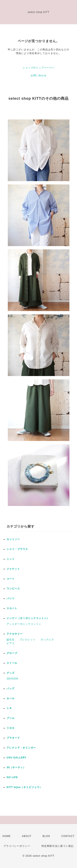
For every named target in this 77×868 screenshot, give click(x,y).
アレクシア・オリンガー (21, 748)
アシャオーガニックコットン (24, 624)
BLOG (46, 836)
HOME (7, 836)
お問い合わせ (39, 75)
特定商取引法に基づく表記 (57, 846)
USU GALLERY (17, 758)
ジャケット (13, 569)
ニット (11, 559)
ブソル (11, 718)
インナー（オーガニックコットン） (28, 618)
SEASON (12, 679)
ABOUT (26, 836)
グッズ (11, 673)
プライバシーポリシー (17, 846)
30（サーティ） (16, 767)
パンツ (11, 598)
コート (11, 579)
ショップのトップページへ (39, 68)
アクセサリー (15, 634)
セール (11, 698)
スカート (12, 608)
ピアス (11, 643)
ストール (12, 663)
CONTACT (68, 836)
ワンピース (13, 589)
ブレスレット (28, 640)
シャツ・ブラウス (17, 549)
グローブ (12, 653)
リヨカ (11, 728)
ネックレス (47, 640)
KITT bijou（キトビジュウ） (24, 787)
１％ (9, 708)
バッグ (11, 689)
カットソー (13, 539)
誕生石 (11, 640)
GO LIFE (12, 777)
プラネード (13, 738)
